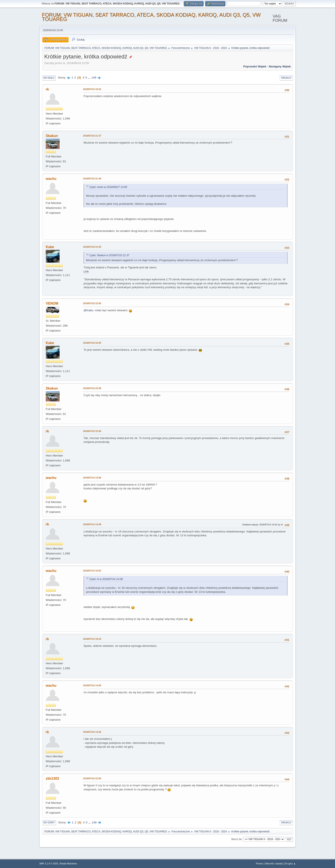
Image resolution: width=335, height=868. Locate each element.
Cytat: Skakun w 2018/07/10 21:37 (109, 255)
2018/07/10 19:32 (92, 89)
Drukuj (286, 78)
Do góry (49, 823)
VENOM (52, 303)
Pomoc (260, 864)
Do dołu (49, 78)
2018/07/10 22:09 (92, 388)
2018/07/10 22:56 (92, 431)
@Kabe (88, 310)
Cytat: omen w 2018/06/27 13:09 (108, 187)
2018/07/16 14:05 (92, 685)
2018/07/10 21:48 (92, 179)
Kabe (50, 247)
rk (47, 89)
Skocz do (236, 839)
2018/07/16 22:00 (92, 778)
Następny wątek (280, 66)
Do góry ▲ (290, 864)
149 (94, 78)
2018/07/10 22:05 (92, 343)
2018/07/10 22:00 (92, 303)
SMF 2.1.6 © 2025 (49, 864)
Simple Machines (68, 864)
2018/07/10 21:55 (92, 247)
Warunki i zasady (274, 864)
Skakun (52, 136)
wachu (51, 179)
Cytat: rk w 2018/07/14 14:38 (106, 579)
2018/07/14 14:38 (92, 524)
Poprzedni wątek (255, 66)
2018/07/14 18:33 (92, 639)
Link (86, 271)
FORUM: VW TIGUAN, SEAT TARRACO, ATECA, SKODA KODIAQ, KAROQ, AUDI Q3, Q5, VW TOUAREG (151, 17)
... (90, 78)
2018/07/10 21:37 (92, 136)
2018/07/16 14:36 (92, 732)
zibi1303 (52, 779)
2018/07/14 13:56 (92, 478)
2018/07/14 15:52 (92, 571)
